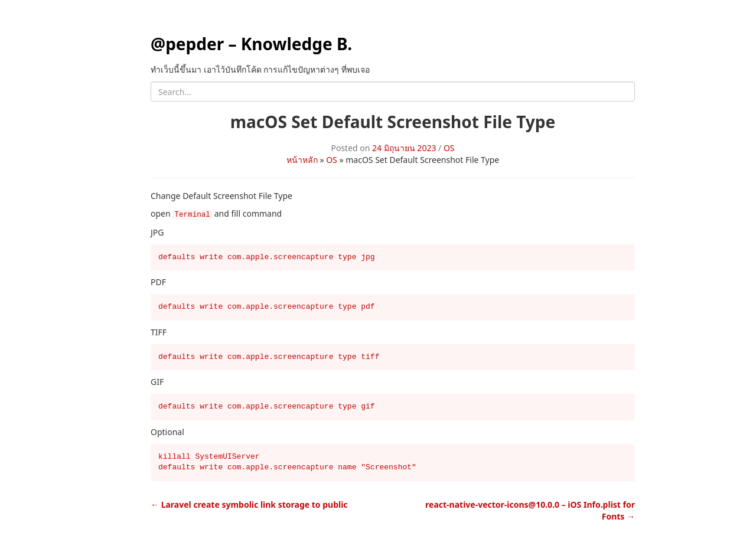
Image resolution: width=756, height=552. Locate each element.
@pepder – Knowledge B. (251, 44)
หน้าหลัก (302, 160)
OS (449, 148)
